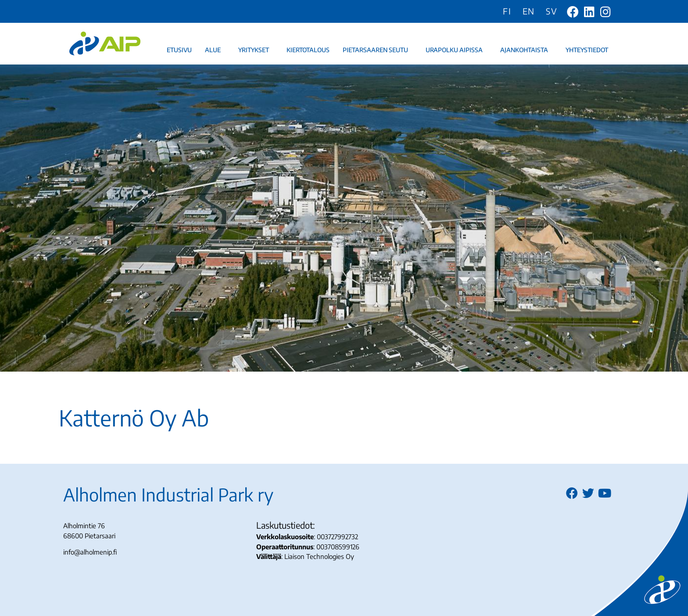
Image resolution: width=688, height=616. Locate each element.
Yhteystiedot (589, 50)
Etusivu (179, 50)
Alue (215, 50)
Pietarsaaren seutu (378, 50)
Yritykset (256, 50)
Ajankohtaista (526, 50)
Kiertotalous (308, 50)
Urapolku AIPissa (456, 50)
